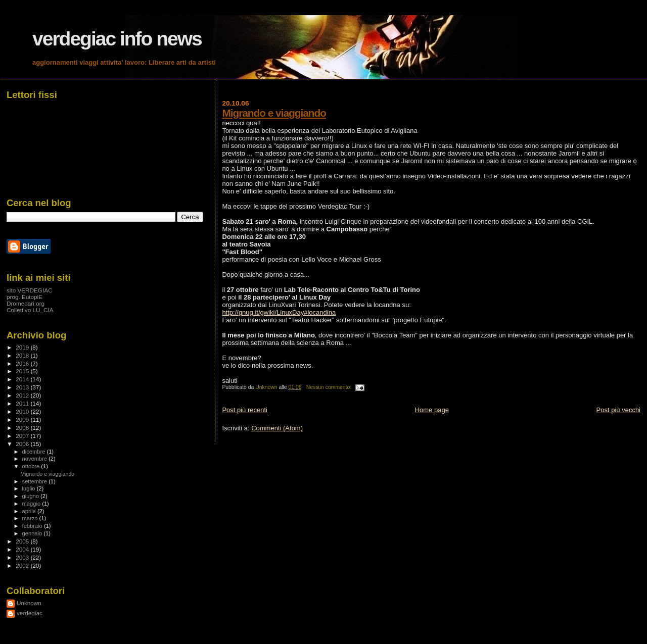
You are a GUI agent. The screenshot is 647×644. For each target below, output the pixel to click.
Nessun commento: (330, 387)
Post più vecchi (618, 410)
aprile (30, 511)
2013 (23, 387)
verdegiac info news (117, 39)
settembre (36, 481)
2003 (23, 557)
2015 (23, 371)
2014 (23, 379)
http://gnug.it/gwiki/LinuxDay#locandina (279, 312)
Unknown (29, 603)
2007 (23, 436)
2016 (23, 363)
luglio (30, 488)
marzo (31, 518)
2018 (23, 355)
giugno (32, 496)
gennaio (33, 533)
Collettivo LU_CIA (30, 310)
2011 (23, 403)
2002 (23, 565)
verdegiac (30, 613)
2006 (23, 444)
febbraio (33, 526)
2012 (23, 395)
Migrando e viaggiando (274, 113)
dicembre (35, 452)
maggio (32, 504)
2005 (23, 541)
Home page (432, 410)
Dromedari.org (26, 303)
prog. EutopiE (25, 297)
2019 (23, 347)
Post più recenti (245, 410)
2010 (23, 411)
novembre (36, 459)
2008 (23, 428)
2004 (23, 549)
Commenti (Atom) (277, 428)
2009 (23, 419)
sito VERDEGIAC (30, 290)
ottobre (32, 466)
